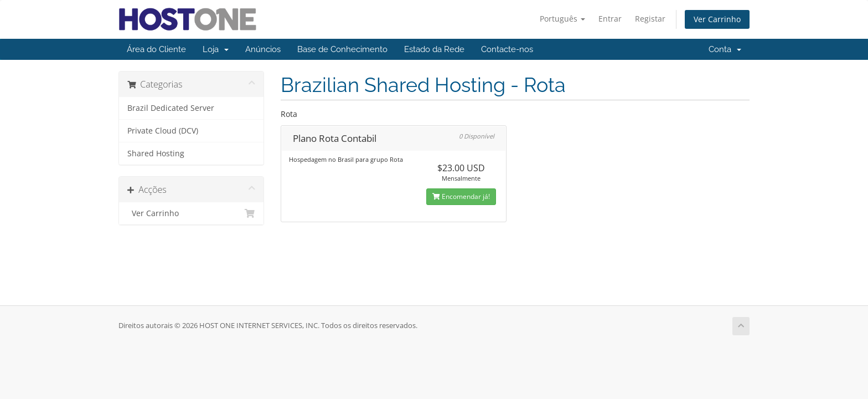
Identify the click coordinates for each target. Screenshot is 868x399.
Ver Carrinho (717, 19)
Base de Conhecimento (342, 49)
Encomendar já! (461, 196)
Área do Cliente (156, 49)
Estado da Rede (434, 49)
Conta (725, 49)
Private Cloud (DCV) (163, 131)
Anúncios (263, 49)
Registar (650, 19)
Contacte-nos (507, 49)
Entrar (610, 19)
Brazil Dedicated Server (171, 108)
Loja (216, 49)
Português (562, 19)
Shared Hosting (156, 154)
